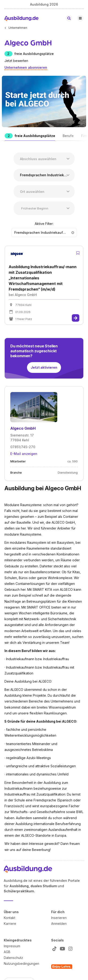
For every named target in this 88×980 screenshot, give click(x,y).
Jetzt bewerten (16, 61)
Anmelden (59, 923)
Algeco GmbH (23, 428)
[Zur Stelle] (76, 318)
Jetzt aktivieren (44, 367)
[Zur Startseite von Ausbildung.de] (21, 18)
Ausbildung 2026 (44, 4)
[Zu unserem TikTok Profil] (54, 948)
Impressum (12, 946)
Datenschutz (13, 957)
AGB (7, 952)
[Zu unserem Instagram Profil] (69, 948)
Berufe (68, 136)
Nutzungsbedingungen (21, 963)
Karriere (10, 923)
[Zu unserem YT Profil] (61, 948)
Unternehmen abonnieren (26, 67)
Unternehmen (18, 28)
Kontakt (10, 917)
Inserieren (59, 917)
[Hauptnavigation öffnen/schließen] (80, 18)
